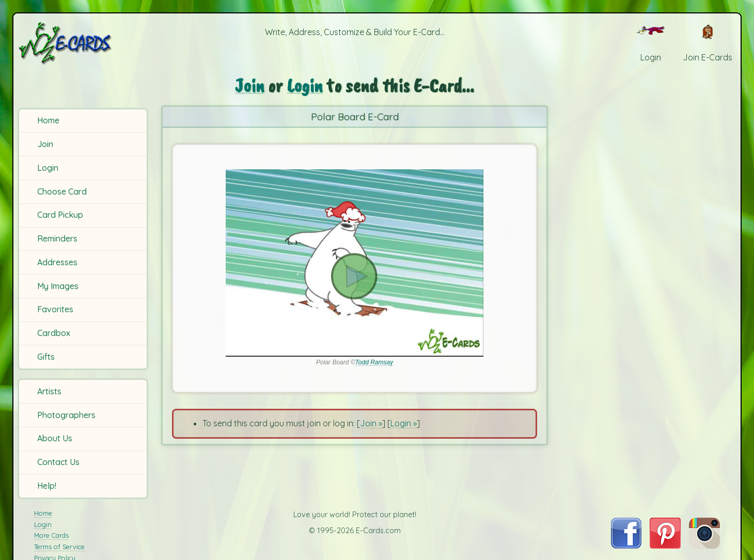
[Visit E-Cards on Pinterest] (665, 546)
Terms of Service (59, 547)
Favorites (55, 309)
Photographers (66, 415)
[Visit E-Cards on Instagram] (704, 546)
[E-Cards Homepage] (82, 43)
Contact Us (58, 462)
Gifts (46, 357)
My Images (58, 286)
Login (48, 168)
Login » (404, 423)
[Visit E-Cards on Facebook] (626, 546)
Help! (47, 486)
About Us (55, 438)
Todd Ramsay (374, 362)
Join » (371, 423)
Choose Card (62, 191)
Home (48, 120)
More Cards (51, 535)
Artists (49, 391)
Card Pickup (60, 215)
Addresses (57, 262)
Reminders (57, 238)
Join (45, 144)
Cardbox (54, 333)
